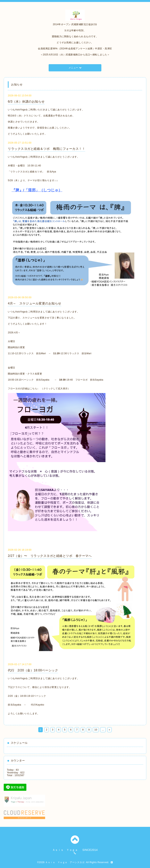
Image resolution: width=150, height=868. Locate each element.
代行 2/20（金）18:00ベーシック (33, 670)
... (103, 730)
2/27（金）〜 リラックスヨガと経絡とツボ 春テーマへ (50, 556)
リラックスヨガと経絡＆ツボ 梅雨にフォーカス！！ (46, 149)
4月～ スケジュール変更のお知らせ (34, 303)
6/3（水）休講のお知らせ (26, 102)
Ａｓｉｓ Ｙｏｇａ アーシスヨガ (65, 862)
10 (96, 730)
